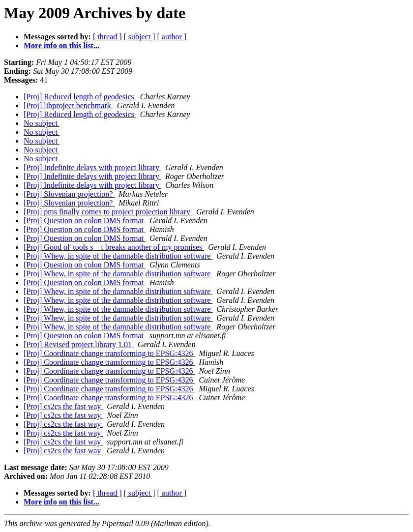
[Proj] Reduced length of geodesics (80, 97)
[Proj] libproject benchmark (68, 105)
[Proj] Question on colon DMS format (85, 221)
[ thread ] (107, 37)
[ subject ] (140, 37)
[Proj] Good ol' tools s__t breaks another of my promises (114, 247)
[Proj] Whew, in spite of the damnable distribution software (118, 256)
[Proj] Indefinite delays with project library (92, 167)
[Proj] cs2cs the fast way (63, 406)
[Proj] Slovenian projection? (69, 194)
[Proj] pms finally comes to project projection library (108, 212)
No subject (42, 123)
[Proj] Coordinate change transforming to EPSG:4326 (109, 353)
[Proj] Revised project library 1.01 (79, 344)
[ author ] (172, 37)
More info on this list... (61, 45)
